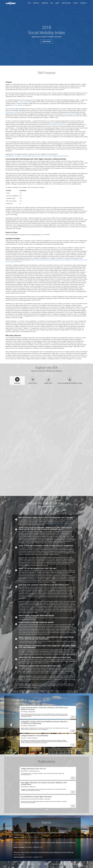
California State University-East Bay (23, 471)
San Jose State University (23, 442)
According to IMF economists (58, 124)
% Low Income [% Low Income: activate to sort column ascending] (51, 408)
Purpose (36, 3)
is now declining (24, 102)
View (73, 717)
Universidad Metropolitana (23, 477)
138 (76, 486)
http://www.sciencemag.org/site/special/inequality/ (57, 525)
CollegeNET (77, 864)
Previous (34, 486)
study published (70, 114)
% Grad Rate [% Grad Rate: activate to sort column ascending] (58, 407)
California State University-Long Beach (23, 448)
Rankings (45, 3)
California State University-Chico (22, 420)
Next (84, 486)
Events (76, 3)
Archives (84, 3)
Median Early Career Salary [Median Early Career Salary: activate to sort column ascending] (64, 406)
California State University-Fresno (22, 436)
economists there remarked (13, 112)
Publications (66, 3)
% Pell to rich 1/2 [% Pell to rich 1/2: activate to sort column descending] (89, 405)
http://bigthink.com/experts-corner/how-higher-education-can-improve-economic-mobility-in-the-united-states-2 (37, 156)
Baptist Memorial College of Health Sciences (22, 462)
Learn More (46, 41)
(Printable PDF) (10, 394)
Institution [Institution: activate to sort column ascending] (24, 408)
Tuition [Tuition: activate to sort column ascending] (44, 408)
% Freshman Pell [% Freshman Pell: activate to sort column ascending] (82, 407)
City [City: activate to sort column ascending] (31, 408)
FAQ (52, 3)
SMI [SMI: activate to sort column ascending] (14, 408)
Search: (78, 399)
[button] (11, 724)
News (57, 3)
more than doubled (17, 105)
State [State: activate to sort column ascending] (38, 408)
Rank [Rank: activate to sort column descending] (8, 408)
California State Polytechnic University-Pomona (23, 428)
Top (13, 864)
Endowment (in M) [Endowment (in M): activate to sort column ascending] (73, 408)
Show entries (13, 399)
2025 (29, 3)
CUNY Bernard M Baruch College (23, 413)
